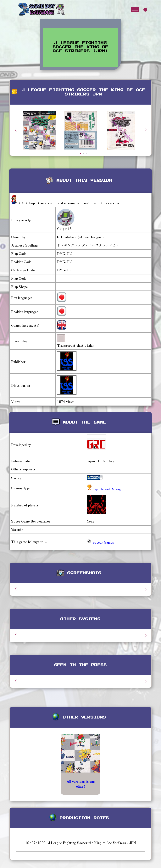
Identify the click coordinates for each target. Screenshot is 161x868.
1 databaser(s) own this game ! (83, 237)
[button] (146, 130)
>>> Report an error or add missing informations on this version (68, 203)
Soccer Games (100, 542)
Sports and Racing (107, 489)
